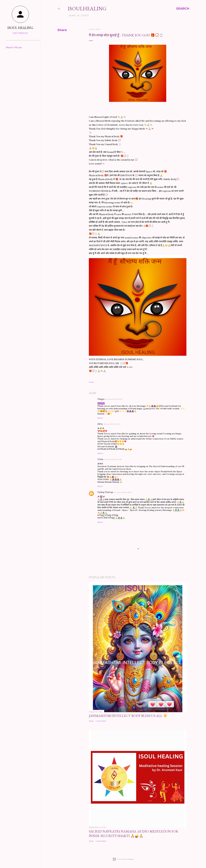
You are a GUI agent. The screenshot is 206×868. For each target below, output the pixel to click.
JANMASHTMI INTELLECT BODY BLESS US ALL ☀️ (128, 716)
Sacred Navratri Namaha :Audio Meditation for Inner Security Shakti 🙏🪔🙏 (134, 834)
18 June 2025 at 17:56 (113, 459)
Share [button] (62, 30)
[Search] (183, 9)
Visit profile (20, 33)
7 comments (101, 721)
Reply (100, 418)
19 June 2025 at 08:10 (123, 492)
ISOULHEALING (87, 9)
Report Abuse (14, 47)
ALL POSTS (82, 16)
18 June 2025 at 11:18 (114, 399)
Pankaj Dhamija (105, 492)
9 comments (101, 841)
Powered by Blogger (123, 859)
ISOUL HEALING (20, 28)
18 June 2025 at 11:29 (112, 424)
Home (71, 16)
